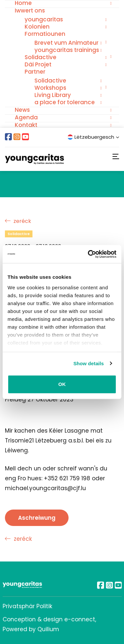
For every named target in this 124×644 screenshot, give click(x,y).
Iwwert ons (30, 11)
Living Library (53, 95)
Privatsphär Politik (27, 606)
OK (62, 384)
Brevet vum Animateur (66, 43)
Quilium (48, 629)
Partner (35, 72)
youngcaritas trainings (67, 50)
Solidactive (41, 57)
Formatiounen (45, 34)
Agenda (26, 117)
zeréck (18, 221)
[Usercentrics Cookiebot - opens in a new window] (89, 254)
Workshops (50, 88)
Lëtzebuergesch (93, 137)
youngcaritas (44, 19)
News (22, 110)
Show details (89, 363)
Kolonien (37, 27)
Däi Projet (38, 64)
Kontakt (26, 125)
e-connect (80, 619)
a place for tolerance (65, 102)
